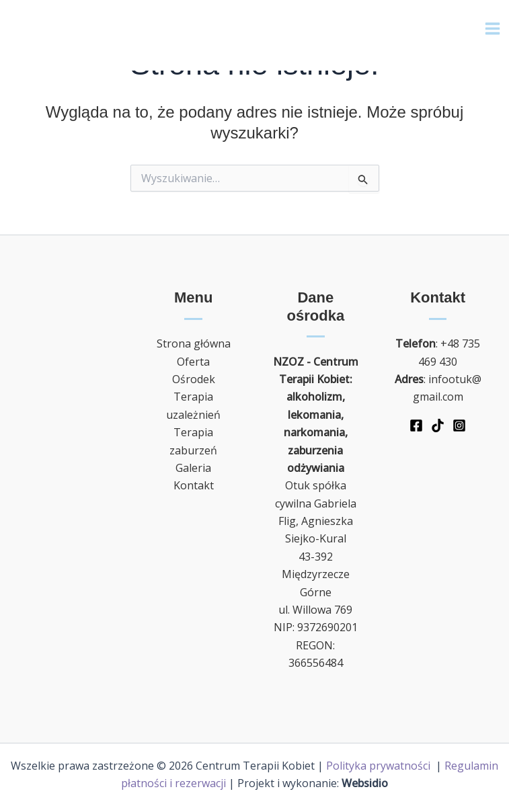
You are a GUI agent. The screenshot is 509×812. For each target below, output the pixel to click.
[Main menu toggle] (493, 31)
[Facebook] (416, 425)
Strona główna (194, 343)
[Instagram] (459, 425)
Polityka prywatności (380, 766)
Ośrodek (194, 379)
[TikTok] (438, 425)
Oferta (193, 362)
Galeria (193, 468)
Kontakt (194, 485)
